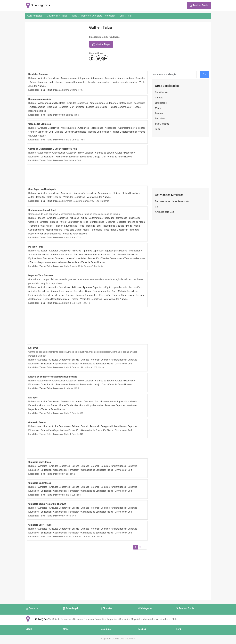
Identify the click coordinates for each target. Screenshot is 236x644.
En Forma (33, 348)
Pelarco (159, 113)
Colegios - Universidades (113, 360)
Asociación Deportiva (85, 193)
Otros (88, 255)
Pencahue (160, 119)
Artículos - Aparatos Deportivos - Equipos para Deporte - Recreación (106, 251)
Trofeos (74, 299)
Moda (129, 226)
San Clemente (162, 124)
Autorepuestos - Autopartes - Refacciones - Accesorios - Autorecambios (97, 78)
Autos (33, 82)
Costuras (111, 222)
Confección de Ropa (78, 222)
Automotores (104, 193)
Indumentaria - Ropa (74, 226)
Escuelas (73, 157)
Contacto (32, 609)
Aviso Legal (71, 609)
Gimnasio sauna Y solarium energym (47, 504)
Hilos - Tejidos (55, 226)
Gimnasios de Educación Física (97, 364)
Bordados (109, 218)
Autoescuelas (59, 153)
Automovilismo (75, 153)
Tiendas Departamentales (124, 82)
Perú (179, 629)
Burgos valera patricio (40, 99)
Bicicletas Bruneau (38, 74)
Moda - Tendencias (92, 230)
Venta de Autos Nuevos (120, 157)
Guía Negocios (38, 619)
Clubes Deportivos (131, 193)
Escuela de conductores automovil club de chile (53, 377)
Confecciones (97, 222)
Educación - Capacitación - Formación (48, 157)
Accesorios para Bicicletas (52, 103)
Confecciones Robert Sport (42, 210)
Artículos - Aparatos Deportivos (54, 251)
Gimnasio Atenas (37, 423)
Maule (158, 108)
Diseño (42, 218)
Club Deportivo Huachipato (42, 189)
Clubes (116, 193)
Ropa (107, 230)
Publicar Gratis (199, 6)
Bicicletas (141, 78)
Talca (42, 90)
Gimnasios (120, 364)
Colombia (106, 629)
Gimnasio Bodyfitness (40, 483)
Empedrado (161, 103)
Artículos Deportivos (49, 78)
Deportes (42, 82)
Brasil (29, 629)
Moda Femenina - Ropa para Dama (63, 230)
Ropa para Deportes (115, 406)
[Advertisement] (55, 47)
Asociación (67, 193)
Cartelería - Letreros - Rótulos (43, 222)
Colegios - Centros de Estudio (100, 153)
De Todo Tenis (36, 247)
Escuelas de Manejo (90, 157)
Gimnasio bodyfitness (40, 462)
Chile (66, 629)
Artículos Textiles (79, 218)
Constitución (161, 92)
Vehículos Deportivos (74, 197)
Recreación (94, 259)
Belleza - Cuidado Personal (85, 360)
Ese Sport (33, 398)
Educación (34, 364)
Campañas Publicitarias (128, 218)
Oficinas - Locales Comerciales (71, 82)
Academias (44, 153)
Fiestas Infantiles (101, 255)
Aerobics (43, 360)
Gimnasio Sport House (40, 525)
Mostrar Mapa (101, 44)
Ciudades (107, 609)
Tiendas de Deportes (135, 259)
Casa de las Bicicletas (40, 124)
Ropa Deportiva (119, 230)
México (142, 629)
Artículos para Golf (164, 212)
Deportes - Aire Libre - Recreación (172, 202)
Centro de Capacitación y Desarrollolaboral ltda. (53, 149)
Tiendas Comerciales (99, 82)
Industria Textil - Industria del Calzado (105, 226)
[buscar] (174, 75)
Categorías (146, 609)
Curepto (159, 98)
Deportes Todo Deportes (41, 276)
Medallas (59, 295)
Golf (51, 82)
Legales (58, 197)
